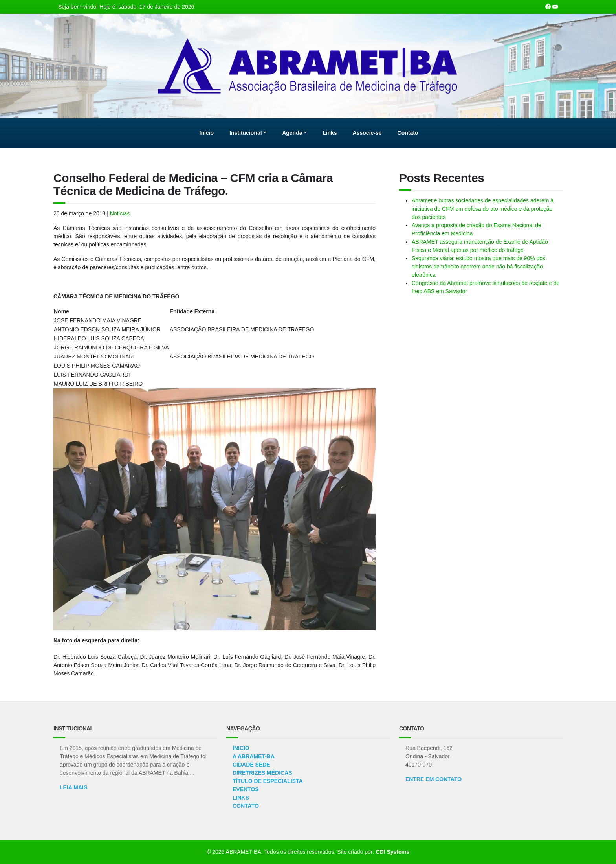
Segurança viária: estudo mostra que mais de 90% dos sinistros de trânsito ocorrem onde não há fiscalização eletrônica (478, 267)
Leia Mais (73, 787)
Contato (246, 806)
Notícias (120, 213)
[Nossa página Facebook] (548, 7)
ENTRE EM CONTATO (434, 779)
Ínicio (241, 748)
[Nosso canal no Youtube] (555, 7)
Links (241, 798)
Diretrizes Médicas (262, 773)
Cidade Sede (251, 765)
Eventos (246, 789)
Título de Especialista (268, 781)
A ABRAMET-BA (254, 756)
